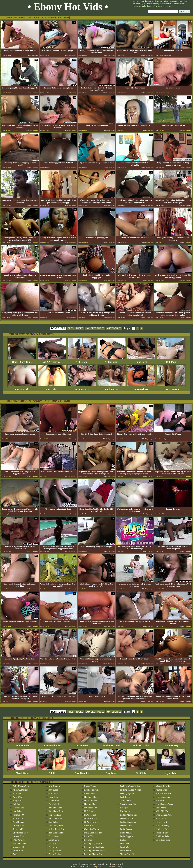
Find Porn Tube (163, 836)
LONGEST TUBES (95, 328)
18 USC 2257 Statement (106, 867)
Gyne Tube (171, 772)
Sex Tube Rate (55, 815)
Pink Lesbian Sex (163, 793)
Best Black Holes (56, 833)
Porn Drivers (141, 388)
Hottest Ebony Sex (92, 801)
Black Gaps (54, 836)
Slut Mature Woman (165, 804)
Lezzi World (125, 851)
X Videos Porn (162, 829)
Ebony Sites (90, 793)
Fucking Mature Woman (131, 790)
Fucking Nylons (127, 793)
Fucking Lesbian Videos (95, 851)
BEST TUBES (58, 328)
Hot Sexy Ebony (92, 797)
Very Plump (161, 808)
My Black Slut (91, 808)
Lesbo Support (126, 836)
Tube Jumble (22, 744)
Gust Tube (141, 772)
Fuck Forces (112, 388)
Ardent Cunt (112, 361)
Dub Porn (171, 361)
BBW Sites (89, 826)
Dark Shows (54, 840)
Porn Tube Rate (55, 804)
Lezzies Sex (125, 847)
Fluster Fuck (22, 388)
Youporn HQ (171, 744)
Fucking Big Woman (93, 844)
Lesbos (123, 840)
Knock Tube (54, 801)
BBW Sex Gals (91, 818)
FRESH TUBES (76, 328)
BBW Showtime (91, 822)
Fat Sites (88, 840)
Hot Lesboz (125, 811)
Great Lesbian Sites (129, 804)
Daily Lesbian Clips (93, 833)
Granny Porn (126, 801)
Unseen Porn (82, 744)
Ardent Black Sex (56, 829)
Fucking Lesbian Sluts (94, 847)
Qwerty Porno (171, 388)
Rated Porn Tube (56, 811)
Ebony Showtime (92, 790)
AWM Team (91, 867)
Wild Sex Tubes (141, 744)
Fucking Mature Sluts (94, 854)
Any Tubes (112, 772)
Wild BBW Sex (163, 811)
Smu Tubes (53, 822)
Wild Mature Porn (164, 815)
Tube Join (82, 361)
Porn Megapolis (163, 797)
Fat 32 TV (89, 836)
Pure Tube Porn (55, 808)
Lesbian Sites (126, 826)
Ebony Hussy (90, 786)
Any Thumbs (82, 772)
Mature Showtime (164, 786)
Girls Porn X (161, 822)
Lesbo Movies (126, 833)
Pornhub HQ (82, 388)
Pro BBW (160, 801)
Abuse (119, 867)
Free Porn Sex (162, 833)
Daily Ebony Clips (22, 361)
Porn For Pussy (163, 826)
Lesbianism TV (127, 818)
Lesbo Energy (126, 829)
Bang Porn (141, 361)
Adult (52, 772)
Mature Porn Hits (128, 854)
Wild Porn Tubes (112, 744)
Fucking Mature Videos (130, 786)
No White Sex (90, 811)
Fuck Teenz (125, 797)
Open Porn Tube (163, 840)
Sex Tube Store (55, 818)
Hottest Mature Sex (129, 815)
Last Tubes (52, 388)
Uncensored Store (52, 744)
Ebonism (52, 844)
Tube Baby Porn (56, 826)
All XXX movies (52, 361)
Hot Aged (124, 808)
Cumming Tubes (92, 829)
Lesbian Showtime (128, 822)
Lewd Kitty (125, 844)
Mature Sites (161, 790)
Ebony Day (53, 847)
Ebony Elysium (55, 851)
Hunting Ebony (91, 804)
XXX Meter (161, 818)
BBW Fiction (90, 815)
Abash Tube (22, 772)
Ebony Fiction (55, 854)
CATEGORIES (114, 328)
